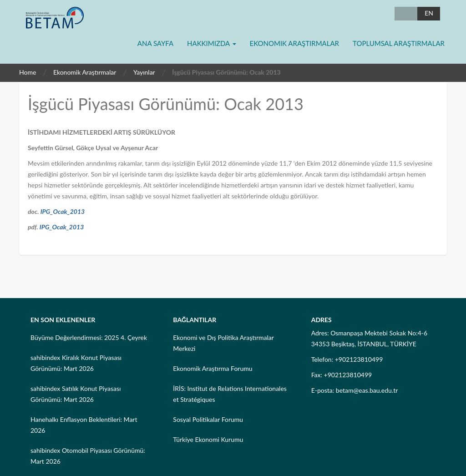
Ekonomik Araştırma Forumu (213, 368)
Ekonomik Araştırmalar (294, 43)
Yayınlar (144, 72)
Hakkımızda (211, 43)
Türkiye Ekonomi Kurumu (208, 439)
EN (429, 13)
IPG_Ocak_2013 (63, 211)
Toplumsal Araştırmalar (399, 43)
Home (28, 72)
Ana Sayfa (155, 43)
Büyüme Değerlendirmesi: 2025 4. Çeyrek (89, 337)
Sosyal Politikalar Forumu (208, 419)
